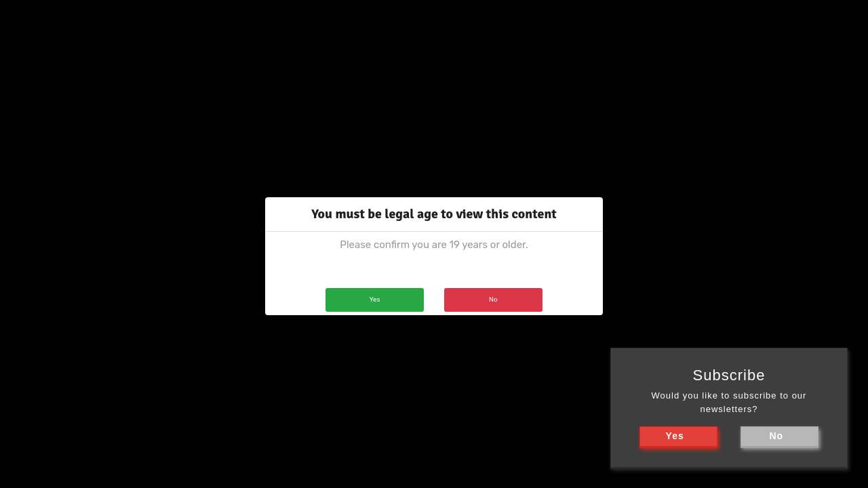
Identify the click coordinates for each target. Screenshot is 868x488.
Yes (374, 300)
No (493, 300)
